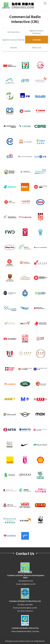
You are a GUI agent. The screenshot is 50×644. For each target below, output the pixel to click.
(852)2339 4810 (27, 581)
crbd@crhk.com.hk (28, 584)
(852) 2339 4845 (26, 605)
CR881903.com (18, 5)
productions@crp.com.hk (27, 608)
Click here (35, 631)
